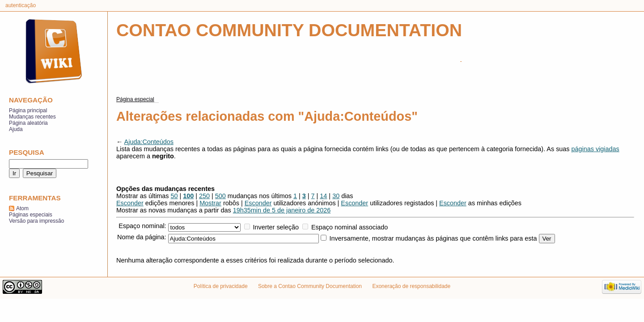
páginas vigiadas (595, 149)
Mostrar (210, 203)
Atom (22, 208)
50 (174, 196)
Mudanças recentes (32, 117)
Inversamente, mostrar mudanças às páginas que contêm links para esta (433, 238)
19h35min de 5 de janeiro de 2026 (282, 210)
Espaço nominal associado (350, 227)
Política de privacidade (221, 286)
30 (336, 196)
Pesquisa (27, 152)
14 (323, 196)
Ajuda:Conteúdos (149, 142)
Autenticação (21, 5)
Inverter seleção (276, 227)
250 (204, 196)
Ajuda (16, 129)
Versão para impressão (36, 221)
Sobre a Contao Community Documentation (310, 286)
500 (220, 196)
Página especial (135, 99)
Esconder (130, 203)
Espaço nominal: (142, 226)
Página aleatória (28, 123)
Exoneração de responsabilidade (411, 286)
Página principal (28, 110)
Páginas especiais (31, 215)
